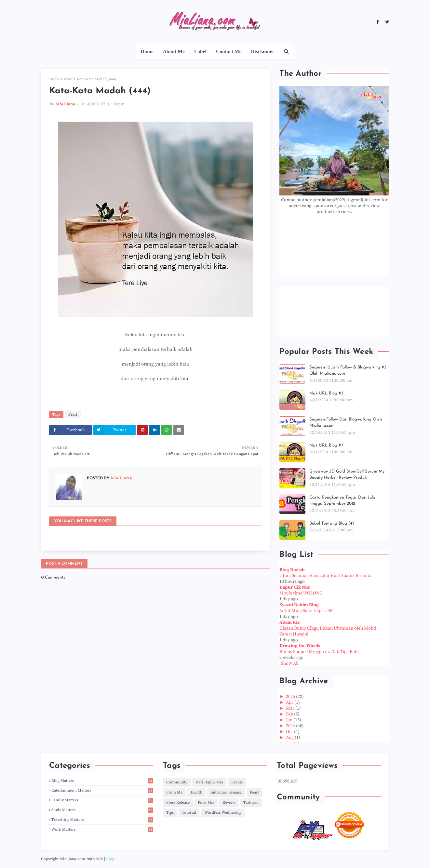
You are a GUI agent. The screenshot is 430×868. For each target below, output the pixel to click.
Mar (291, 708)
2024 (291, 726)
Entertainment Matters (102, 790)
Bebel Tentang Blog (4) (332, 523)
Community (177, 782)
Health (196, 792)
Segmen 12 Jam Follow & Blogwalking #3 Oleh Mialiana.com (348, 371)
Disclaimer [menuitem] (262, 51)
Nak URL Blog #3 (326, 393)
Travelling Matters (102, 820)
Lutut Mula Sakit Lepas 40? (306, 611)
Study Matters (102, 810)
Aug (290, 738)
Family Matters (102, 800)
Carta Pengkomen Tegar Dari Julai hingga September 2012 (343, 501)
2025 (291, 697)
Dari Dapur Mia (209, 782)
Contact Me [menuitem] (229, 51)
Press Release (178, 802)
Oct (290, 732)
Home (54, 79)
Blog (110, 859)
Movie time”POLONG (301, 593)
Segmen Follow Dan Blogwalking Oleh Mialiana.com (346, 423)
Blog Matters (102, 781)
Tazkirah (251, 802)
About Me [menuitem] (174, 51)
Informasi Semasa (226, 792)
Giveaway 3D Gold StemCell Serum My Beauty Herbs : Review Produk (347, 475)
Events (237, 782)
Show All (290, 663)
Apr (290, 702)
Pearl (68, 79)
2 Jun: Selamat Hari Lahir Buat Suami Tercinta (325, 576)
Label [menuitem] (200, 51)
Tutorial (189, 813)
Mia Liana (65, 104)
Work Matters (102, 829)
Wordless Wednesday (223, 813)
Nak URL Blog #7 (326, 445)
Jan (290, 720)
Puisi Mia (206, 802)
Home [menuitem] (147, 51)
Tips (170, 813)
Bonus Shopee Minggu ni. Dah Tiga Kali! (319, 652)
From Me (174, 792)
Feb (290, 714)
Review (229, 802)
